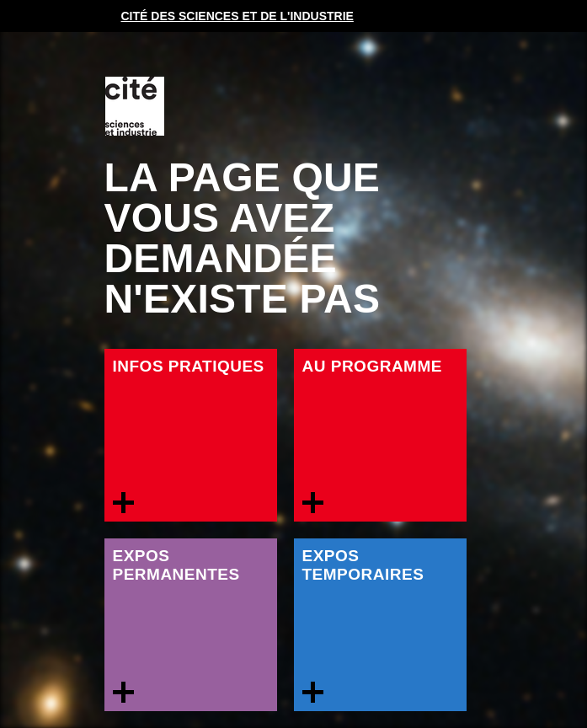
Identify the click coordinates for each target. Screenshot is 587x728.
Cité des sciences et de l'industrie (237, 16)
